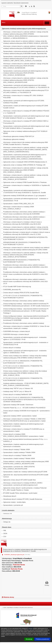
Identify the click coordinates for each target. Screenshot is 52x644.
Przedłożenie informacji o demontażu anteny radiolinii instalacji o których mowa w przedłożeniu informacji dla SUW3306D (23, 213)
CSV (4, 537)
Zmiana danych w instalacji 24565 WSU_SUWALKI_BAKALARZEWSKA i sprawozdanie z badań (22, 435)
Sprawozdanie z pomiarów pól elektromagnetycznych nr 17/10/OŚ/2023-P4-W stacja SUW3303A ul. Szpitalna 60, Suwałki (23, 192)
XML (4, 531)
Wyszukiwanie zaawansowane (21, 3)
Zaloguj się (6, 522)
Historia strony (8, 597)
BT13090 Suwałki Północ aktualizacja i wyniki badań (19, 493)
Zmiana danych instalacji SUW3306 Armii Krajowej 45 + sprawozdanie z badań (26, 412)
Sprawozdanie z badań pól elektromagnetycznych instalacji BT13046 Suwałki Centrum (24, 107)
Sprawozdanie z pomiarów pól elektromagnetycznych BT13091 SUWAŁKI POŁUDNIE (23, 102)
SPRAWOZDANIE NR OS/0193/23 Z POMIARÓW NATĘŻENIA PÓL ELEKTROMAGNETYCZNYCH (24, 238)
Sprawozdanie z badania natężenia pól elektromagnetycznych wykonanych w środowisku (22, 425)
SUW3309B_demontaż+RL (11, 290)
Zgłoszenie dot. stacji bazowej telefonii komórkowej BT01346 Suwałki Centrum (25, 476)
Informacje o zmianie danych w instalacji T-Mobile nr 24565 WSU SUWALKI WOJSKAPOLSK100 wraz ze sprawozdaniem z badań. (23, 420)
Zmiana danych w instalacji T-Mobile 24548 (16, 456)
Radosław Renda (19, 565)
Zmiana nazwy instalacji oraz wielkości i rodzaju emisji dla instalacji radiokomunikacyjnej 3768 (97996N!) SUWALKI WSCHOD (24, 357)
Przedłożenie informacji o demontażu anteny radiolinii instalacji (23, 301)
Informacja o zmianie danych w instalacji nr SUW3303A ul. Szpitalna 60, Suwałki (26, 186)
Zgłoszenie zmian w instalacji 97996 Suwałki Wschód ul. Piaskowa (24, 182)
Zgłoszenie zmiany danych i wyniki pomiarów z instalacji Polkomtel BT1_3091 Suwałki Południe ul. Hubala (24, 489)
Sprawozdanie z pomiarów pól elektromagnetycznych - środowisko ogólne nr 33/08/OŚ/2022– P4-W (24, 352)
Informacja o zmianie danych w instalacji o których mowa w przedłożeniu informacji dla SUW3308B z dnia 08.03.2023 (21, 223)
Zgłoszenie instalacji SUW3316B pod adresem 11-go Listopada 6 (23, 196)
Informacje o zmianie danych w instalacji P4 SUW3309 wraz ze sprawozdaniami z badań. (23, 430)
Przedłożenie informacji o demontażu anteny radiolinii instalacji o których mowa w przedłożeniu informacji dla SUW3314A (23, 218)
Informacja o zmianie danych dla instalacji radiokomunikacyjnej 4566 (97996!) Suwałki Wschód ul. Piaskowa (24, 143)
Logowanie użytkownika (7, 3)
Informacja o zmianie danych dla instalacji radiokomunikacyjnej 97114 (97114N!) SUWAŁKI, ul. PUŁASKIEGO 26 (25, 91)
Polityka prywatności (42, 639)
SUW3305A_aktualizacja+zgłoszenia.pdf (14, 555)
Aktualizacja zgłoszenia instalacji (13, 139)
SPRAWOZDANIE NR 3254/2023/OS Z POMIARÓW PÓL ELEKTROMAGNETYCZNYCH (21, 244)
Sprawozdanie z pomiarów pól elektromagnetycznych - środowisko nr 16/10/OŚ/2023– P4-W (25, 200)
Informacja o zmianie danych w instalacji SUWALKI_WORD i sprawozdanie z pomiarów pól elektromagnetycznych (22, 484)
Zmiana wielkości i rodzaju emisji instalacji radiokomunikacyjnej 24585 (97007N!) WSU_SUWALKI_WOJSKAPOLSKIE (25, 463)
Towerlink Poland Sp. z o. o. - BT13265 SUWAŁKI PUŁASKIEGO (23, 408)
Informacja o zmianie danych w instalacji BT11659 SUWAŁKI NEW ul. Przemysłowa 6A (25, 122)
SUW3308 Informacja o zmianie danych (15, 334)
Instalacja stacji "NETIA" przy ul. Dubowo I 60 (17, 388)
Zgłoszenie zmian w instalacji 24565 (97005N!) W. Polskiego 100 (23, 165)
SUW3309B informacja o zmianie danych (15, 331)
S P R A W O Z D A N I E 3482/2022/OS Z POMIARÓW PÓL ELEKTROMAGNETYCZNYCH (22, 367)
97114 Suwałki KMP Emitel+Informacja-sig (16, 287)
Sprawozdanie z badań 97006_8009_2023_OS (17, 204)
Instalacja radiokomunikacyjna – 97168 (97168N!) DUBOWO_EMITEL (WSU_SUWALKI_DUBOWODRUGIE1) (25, 385)
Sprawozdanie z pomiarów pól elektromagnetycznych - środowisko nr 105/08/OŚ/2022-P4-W (25, 344)
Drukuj (47, 584)
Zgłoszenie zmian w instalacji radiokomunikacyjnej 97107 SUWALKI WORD (24, 132)
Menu (4, 22)
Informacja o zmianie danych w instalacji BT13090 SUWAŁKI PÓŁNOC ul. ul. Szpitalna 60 (25, 112)
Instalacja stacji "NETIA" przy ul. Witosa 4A (16, 392)
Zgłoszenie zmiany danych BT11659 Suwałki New (18, 480)
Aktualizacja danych (9, 496)
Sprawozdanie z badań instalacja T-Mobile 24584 (18, 453)
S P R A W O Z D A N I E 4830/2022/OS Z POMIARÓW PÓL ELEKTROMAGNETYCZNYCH (22, 379)
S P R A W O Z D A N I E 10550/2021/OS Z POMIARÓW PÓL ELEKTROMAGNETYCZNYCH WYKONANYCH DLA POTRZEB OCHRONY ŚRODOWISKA (23, 400)
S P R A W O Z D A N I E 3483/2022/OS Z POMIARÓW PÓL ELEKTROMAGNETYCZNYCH (22, 362)
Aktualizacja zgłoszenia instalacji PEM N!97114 (18, 136)
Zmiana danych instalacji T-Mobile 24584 (15, 450)
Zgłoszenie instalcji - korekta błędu (13, 502)
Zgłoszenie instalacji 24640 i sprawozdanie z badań (19, 416)
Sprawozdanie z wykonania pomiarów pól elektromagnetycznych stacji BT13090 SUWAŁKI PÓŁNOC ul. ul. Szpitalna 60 (25, 117)
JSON (4, 534)
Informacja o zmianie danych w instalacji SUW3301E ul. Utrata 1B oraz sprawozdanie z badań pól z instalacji (25, 327)
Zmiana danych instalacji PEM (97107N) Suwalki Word (20, 293)
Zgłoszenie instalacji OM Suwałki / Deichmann (17, 405)
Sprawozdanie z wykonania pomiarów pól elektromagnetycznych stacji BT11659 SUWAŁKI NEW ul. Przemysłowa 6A (25, 127)
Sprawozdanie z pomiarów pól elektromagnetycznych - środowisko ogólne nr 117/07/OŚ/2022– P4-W (24, 338)
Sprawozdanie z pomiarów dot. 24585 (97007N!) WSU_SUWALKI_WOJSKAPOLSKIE (18, 468)
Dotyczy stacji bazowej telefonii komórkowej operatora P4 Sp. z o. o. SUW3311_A (24, 440)
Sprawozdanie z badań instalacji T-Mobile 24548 (18, 459)
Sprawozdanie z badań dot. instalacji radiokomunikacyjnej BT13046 (24, 472)
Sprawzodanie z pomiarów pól (12, 505)
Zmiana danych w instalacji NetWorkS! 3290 (16, 395)
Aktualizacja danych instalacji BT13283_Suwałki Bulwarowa (22, 499)
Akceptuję (29, 639)
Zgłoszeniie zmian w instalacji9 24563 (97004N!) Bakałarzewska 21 (24, 162)
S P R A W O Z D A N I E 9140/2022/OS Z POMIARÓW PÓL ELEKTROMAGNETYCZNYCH (22, 297)
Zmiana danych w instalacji (11, 348)
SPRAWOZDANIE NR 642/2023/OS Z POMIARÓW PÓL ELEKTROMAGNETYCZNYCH (21, 261)
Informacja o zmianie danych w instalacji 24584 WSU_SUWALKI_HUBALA (17, 208)
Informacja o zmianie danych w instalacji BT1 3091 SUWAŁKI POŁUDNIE (22, 97)
